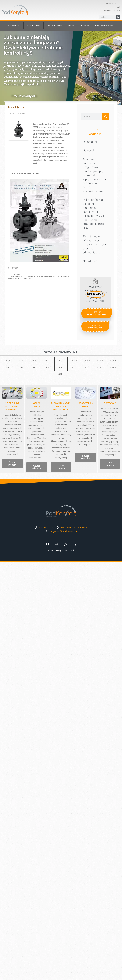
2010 (48, 360)
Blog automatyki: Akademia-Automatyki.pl (61, 406)
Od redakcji (90, 142)
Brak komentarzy (18, 113)
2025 (61, 374)
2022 (87, 367)
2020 (61, 367)
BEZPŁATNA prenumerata (104, 26)
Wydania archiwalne (54, 26)
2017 (22, 367)
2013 (87, 360)
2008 (22, 360)
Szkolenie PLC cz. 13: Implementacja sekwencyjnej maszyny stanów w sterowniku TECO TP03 (39, 277)
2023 (100, 367)
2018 (35, 367)
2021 (74, 367)
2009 (35, 360)
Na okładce (14, 274)
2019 (48, 367)
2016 (9, 367)
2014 (100, 360)
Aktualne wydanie (33, 26)
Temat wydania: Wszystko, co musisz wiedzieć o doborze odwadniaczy (95, 244)
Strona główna (14, 26)
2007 (9, 360)
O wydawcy (85, 26)
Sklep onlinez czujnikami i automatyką (12, 406)
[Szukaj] (118, 17)
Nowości (88, 150)
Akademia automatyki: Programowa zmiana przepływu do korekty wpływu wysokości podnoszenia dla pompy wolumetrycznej (95, 175)
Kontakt (71, 26)
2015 (113, 360)
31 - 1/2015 (13, 268)
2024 (113, 367)
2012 (74, 360)
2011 (61, 360)
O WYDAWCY (110, 403)
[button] (3, 68)
